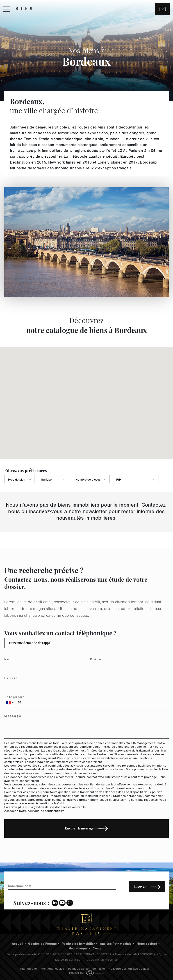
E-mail (14, 679)
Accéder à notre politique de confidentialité (37, 810)
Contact (99, 949)
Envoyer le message (89, 828)
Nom (11, 660)
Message (16, 716)
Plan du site (28, 968)
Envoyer (147, 886)
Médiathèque (78, 949)
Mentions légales (52, 968)
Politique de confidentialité (86, 968)
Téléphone (18, 698)
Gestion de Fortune (42, 944)
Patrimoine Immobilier (78, 944)
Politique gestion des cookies (129, 968)
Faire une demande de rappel (27, 643)
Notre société (147, 944)
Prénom (100, 660)
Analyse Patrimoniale (116, 944)
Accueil (18, 944)
